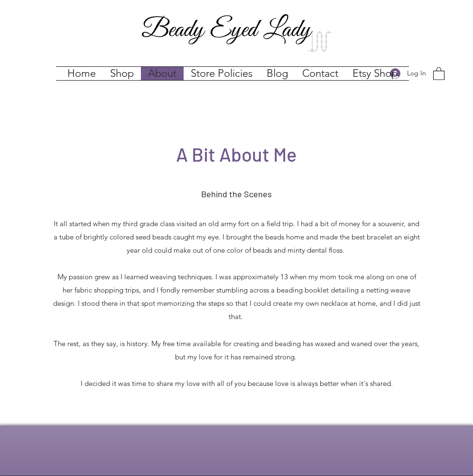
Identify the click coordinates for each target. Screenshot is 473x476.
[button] (439, 73)
